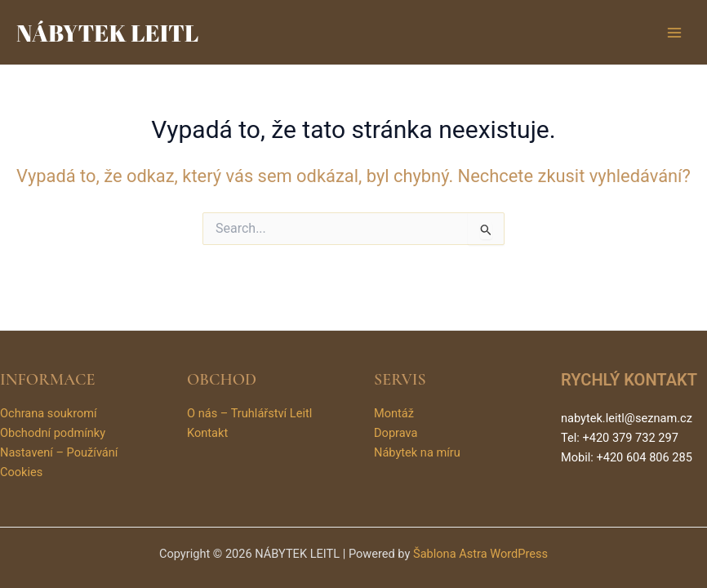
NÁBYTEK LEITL (107, 32)
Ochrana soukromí (49, 413)
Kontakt (207, 433)
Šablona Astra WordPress (480, 554)
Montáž (394, 413)
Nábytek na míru (417, 452)
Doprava (396, 433)
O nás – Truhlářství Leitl (249, 413)
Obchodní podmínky (53, 433)
